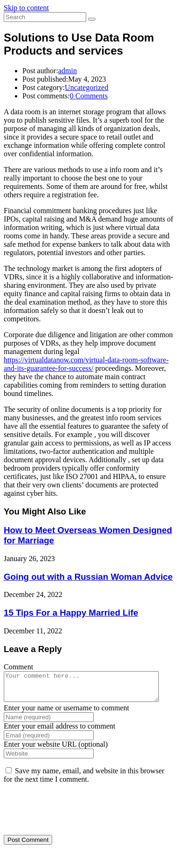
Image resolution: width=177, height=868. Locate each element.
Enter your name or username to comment (66, 713)
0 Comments (89, 96)
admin (68, 71)
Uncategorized (86, 87)
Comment (18, 667)
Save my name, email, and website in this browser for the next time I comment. (84, 781)
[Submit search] (92, 19)
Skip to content (26, 8)
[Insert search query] (45, 17)
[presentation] (68, 813)
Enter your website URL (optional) (56, 750)
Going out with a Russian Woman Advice (88, 577)
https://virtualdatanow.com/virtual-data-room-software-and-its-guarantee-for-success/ (86, 364)
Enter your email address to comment (59, 732)
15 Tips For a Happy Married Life (71, 613)
